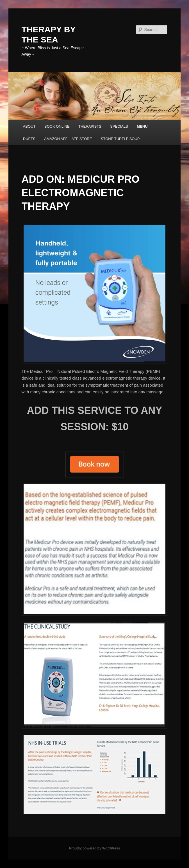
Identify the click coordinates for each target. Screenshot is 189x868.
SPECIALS (119, 126)
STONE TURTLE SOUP (120, 139)
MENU (142, 126)
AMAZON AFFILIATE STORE (68, 139)
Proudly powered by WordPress (94, 848)
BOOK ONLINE (57, 126)
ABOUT (29, 126)
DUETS (29, 139)
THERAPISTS (90, 126)
